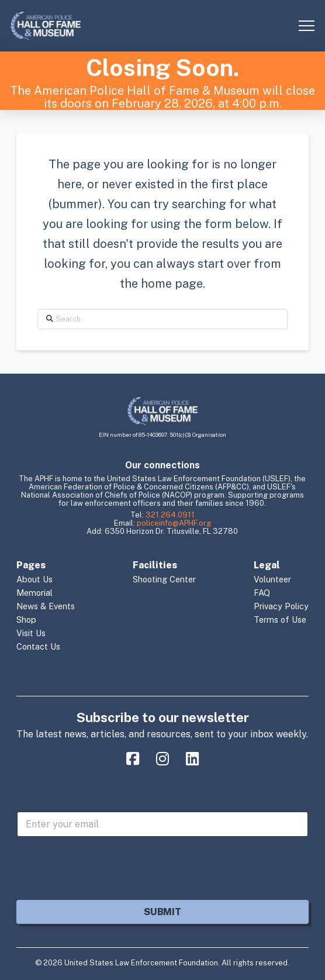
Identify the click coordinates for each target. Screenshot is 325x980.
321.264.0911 (170, 515)
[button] (307, 26)
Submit (162, 912)
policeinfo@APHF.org (174, 523)
